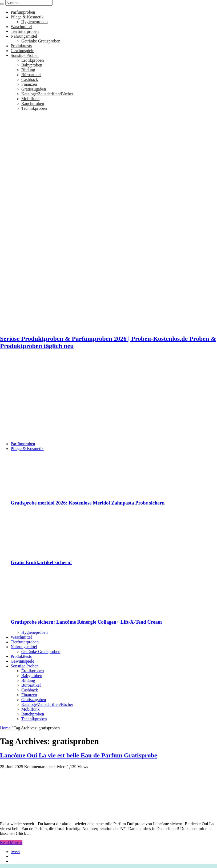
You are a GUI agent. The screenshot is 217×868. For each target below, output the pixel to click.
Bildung (28, 70)
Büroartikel (31, 75)
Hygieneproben (35, 22)
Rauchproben (33, 103)
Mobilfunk (30, 99)
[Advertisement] (108, 400)
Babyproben (32, 65)
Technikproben (34, 108)
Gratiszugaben (34, 89)
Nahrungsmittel (24, 36)
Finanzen (29, 84)
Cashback (30, 79)
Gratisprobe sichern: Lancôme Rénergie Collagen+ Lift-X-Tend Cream (86, 622)
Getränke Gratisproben (41, 41)
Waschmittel (21, 27)
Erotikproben (33, 60)
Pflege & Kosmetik (27, 17)
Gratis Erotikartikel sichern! (41, 562)
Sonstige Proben (25, 55)
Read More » (11, 842)
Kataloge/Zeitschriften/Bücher (47, 94)
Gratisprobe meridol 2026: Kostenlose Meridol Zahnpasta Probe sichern (88, 503)
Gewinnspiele (22, 51)
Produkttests (21, 46)
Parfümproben (23, 12)
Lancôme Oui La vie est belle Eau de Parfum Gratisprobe (79, 755)
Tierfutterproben (25, 31)
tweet (15, 852)
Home (5, 728)
